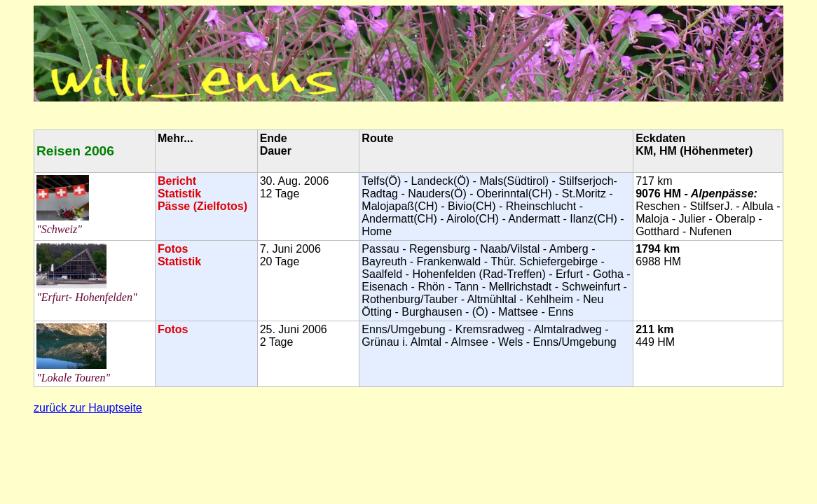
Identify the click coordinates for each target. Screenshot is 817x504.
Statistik (179, 194)
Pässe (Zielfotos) (202, 206)
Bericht (177, 181)
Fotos (173, 249)
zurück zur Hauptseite (88, 408)
